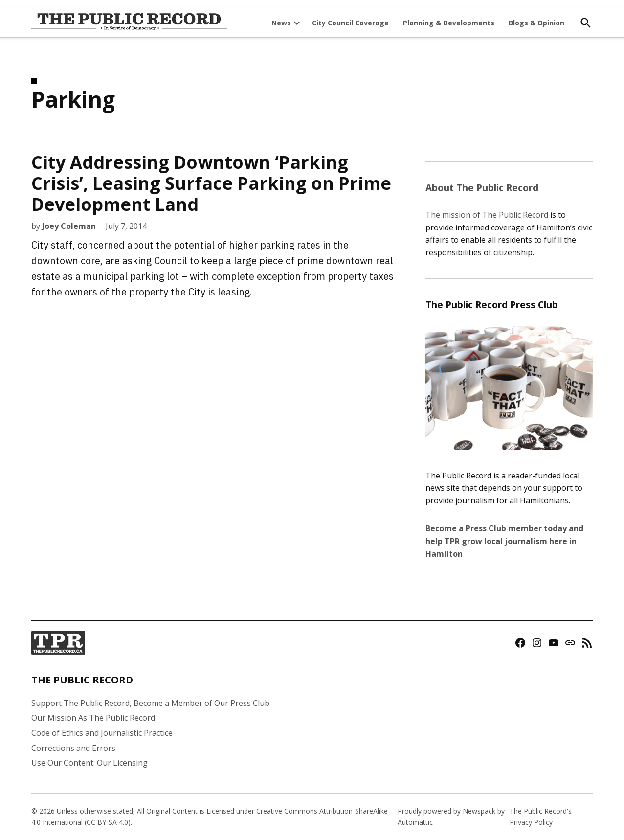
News (281, 23)
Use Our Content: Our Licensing (89, 763)
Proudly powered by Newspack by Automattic (451, 816)
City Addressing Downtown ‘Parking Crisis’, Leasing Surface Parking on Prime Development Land (211, 183)
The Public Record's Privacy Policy (541, 816)
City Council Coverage (350, 23)
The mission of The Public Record (487, 215)
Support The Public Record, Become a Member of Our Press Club (150, 703)
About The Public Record (482, 188)
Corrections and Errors (73, 748)
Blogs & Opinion (536, 23)
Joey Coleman (69, 226)
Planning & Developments (449, 23)
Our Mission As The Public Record (93, 718)
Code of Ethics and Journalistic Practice (102, 733)
